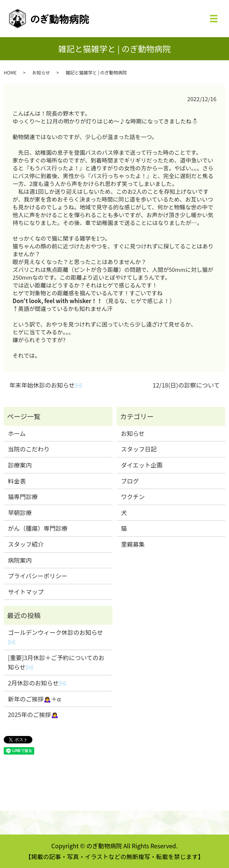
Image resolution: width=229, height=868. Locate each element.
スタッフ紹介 (26, 544)
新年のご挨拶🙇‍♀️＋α (34, 699)
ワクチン (133, 496)
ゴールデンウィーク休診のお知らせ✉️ (55, 637)
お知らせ (41, 72)
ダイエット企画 (142, 465)
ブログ (130, 481)
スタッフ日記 (139, 449)
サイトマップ (26, 592)
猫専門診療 (23, 496)
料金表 (17, 481)
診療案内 (20, 465)
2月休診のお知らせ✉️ (37, 683)
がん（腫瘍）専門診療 (38, 528)
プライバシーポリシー (38, 576)
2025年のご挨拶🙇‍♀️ (33, 714)
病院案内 (20, 560)
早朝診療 (20, 512)
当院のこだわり (29, 449)
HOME (10, 72)
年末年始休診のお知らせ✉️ (46, 385)
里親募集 (133, 544)
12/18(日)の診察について (186, 385)
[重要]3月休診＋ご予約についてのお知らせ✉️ (56, 662)
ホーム (17, 433)
